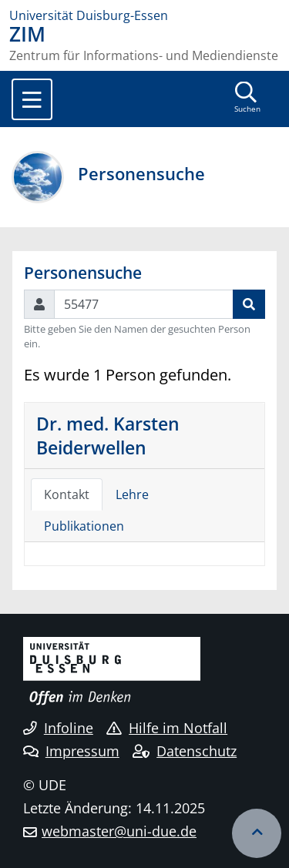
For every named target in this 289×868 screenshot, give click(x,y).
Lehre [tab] (132, 494)
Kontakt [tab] (67, 494)
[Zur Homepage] (144, 15)
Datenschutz (185, 751)
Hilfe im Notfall (167, 728)
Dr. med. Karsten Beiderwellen (108, 435)
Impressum (71, 751)
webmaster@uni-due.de (119, 831)
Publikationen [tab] (84, 526)
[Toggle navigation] (32, 99)
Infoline (58, 728)
